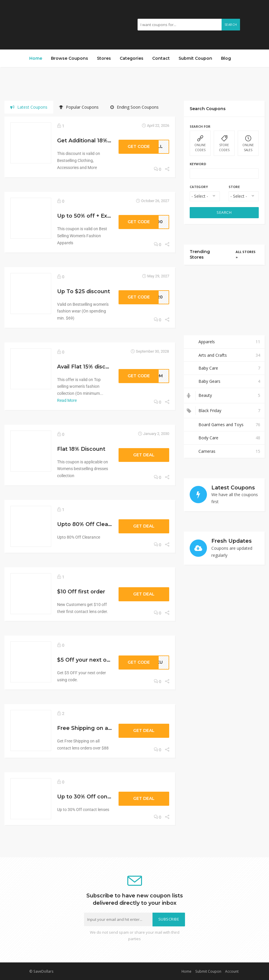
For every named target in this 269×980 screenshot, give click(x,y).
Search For (200, 126)
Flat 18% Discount (81, 449)
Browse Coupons (70, 58)
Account (232, 971)
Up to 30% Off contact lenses (97, 797)
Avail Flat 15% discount (88, 367)
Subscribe (169, 919)
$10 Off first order (81, 591)
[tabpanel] (90, 477)
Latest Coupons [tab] (29, 107)
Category (199, 187)
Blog (226, 58)
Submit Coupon (195, 58)
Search (231, 25)
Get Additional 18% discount (95, 140)
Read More (67, 400)
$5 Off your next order (87, 660)
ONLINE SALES (248, 144)
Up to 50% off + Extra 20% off (97, 216)
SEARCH (224, 212)
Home (36, 58)
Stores (104, 58)
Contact (161, 58)
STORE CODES (224, 144)
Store (234, 187)
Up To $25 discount (84, 291)
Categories (132, 58)
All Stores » (246, 255)
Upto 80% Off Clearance (90, 524)
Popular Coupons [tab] (79, 107)
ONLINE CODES (200, 144)
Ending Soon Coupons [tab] (134, 107)
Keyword (198, 164)
